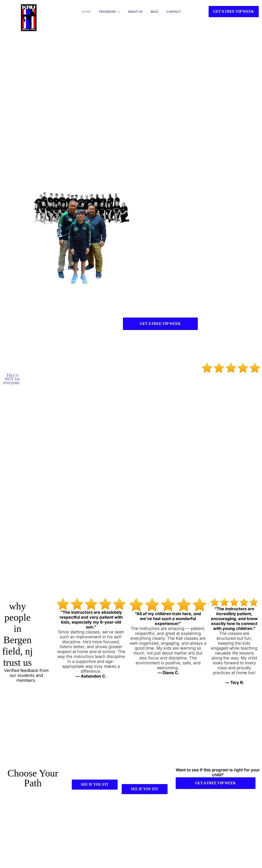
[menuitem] (86, 12)
